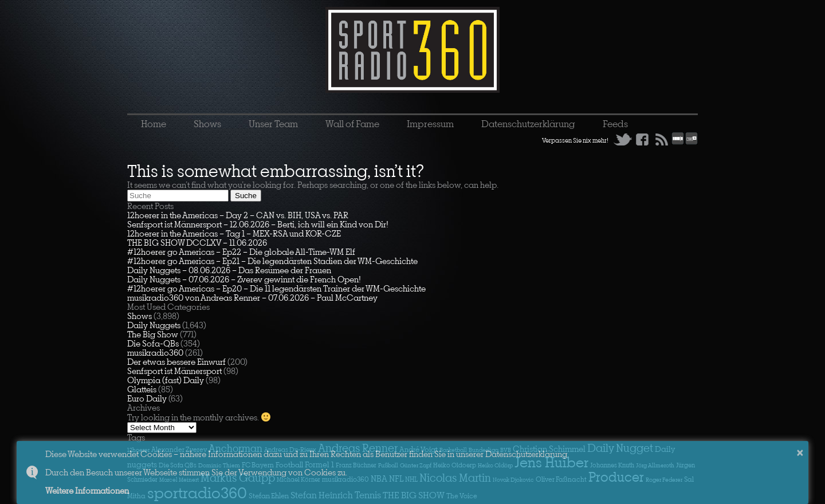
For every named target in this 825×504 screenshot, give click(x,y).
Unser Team (273, 124)
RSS (662, 139)
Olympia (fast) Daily (166, 380)
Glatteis (142, 389)
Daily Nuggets (154, 325)
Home (154, 124)
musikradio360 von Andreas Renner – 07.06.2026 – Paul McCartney (252, 298)
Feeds (615, 124)
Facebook (642, 139)
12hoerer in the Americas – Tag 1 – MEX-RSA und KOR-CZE (234, 233)
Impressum (430, 124)
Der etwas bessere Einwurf (176, 362)
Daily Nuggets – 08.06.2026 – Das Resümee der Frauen (229, 270)
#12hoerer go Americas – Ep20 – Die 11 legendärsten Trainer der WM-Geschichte (276, 288)
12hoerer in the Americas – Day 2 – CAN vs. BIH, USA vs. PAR (238, 215)
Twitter (623, 139)
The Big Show (153, 334)
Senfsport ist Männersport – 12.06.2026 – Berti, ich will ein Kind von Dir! (258, 224)
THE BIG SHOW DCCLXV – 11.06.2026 (197, 243)
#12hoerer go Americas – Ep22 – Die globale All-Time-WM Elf (241, 252)
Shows (207, 124)
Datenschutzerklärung (528, 124)
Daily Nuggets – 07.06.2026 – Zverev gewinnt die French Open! (244, 279)
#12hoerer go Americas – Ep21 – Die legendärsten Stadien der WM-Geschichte (272, 261)
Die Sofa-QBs (153, 343)
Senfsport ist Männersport (174, 371)
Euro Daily (147, 398)
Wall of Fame (352, 124)
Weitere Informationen (87, 491)
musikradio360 (155, 353)
